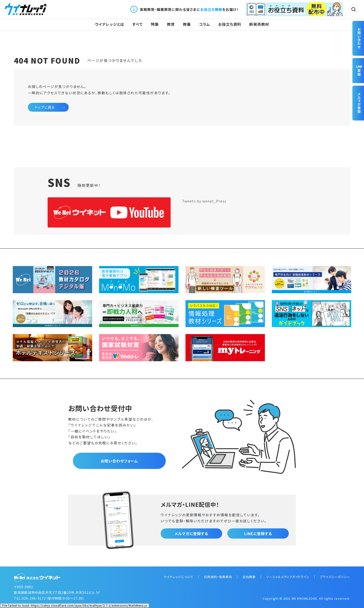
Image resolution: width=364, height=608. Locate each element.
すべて (138, 24)
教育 (171, 24)
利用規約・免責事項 (218, 577)
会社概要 (249, 577)
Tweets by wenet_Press (204, 201)
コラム (205, 24)
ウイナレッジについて (179, 577)
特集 (155, 24)
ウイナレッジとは (110, 24)
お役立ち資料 (230, 24)
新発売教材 (259, 24)
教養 (187, 24)
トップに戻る (45, 107)
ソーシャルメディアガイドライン (288, 577)
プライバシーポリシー (335, 577)
